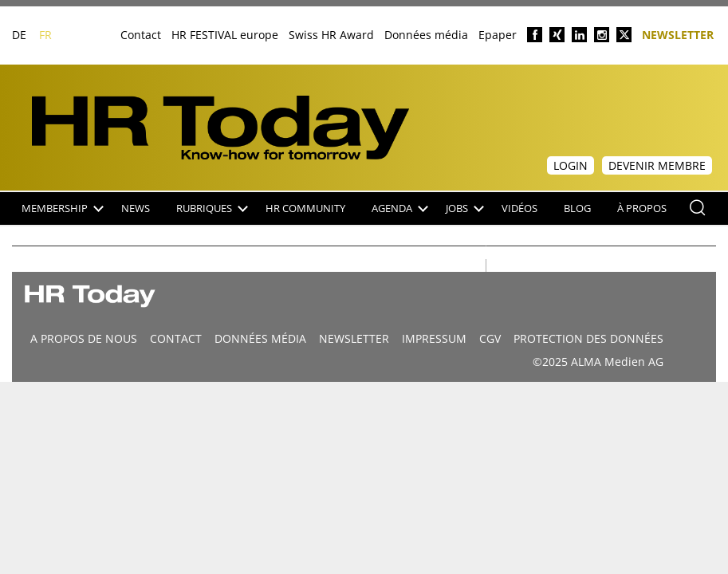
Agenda (400, 208)
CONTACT (176, 338)
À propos (642, 208)
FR (45, 35)
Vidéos (519, 208)
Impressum (434, 338)
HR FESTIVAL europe (225, 35)
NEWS (136, 208)
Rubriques (212, 208)
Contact (141, 35)
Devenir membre (657, 165)
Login (571, 165)
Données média (426, 35)
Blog (577, 208)
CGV (490, 338)
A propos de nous (84, 338)
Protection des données (588, 338)
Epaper (498, 35)
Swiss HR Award (331, 35)
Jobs (465, 208)
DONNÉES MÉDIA (260, 338)
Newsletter (678, 34)
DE (19, 35)
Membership (63, 208)
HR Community (305, 208)
